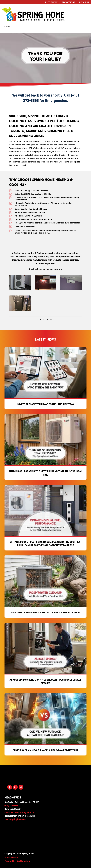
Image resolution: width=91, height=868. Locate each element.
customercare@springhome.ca (19, 812)
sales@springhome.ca (15, 819)
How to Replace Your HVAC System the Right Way (46, 404)
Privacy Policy (11, 857)
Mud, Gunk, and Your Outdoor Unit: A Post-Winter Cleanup (45, 612)
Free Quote (51, 2)
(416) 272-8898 (11, 805)
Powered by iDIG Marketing (17, 861)
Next (52, 319)
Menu (7, 26)
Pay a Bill (84, 2)
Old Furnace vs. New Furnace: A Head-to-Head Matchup (45, 750)
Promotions (68, 2)
